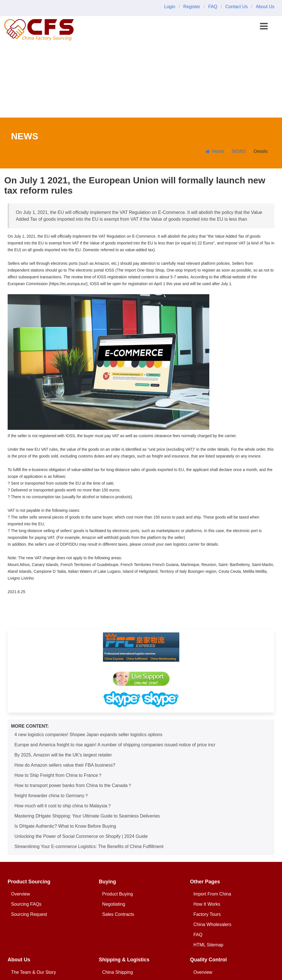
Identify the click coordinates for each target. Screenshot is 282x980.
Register (192, 7)
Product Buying (118, 894)
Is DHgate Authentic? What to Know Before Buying (65, 826)
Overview (21, 894)
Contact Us (237, 7)
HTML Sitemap (208, 945)
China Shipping (118, 972)
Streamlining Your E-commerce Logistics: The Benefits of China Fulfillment (89, 846)
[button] (264, 26)
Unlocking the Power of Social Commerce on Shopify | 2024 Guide (81, 836)
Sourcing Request (29, 914)
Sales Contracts (118, 914)
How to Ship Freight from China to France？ (58, 775)
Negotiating (114, 904)
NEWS (239, 151)
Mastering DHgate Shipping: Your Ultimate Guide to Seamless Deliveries (87, 816)
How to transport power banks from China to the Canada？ (73, 785)
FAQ (213, 7)
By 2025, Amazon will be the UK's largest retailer (63, 755)
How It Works (207, 904)
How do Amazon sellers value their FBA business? (65, 765)
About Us (265, 7)
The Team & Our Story (34, 972)
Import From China (212, 894)
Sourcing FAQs (26, 904)
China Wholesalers (212, 924)
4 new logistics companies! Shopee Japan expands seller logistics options (88, 735)
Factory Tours (207, 914)
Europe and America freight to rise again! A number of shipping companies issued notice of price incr (115, 745)
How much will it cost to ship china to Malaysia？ (63, 806)
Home (215, 151)
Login (170, 7)
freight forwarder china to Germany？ (52, 796)
